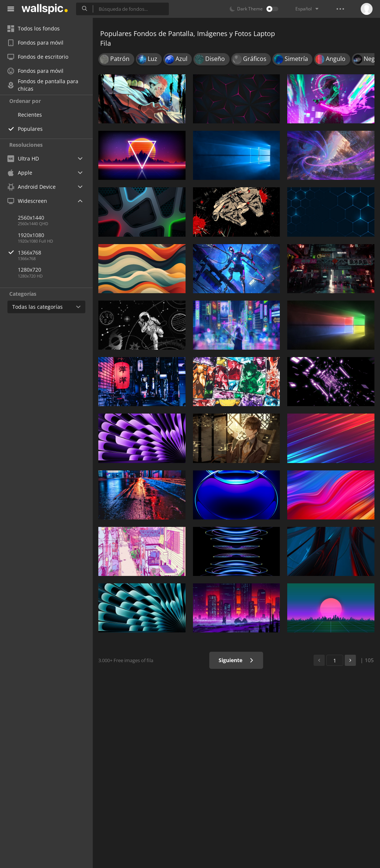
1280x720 (30, 270)
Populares (30, 129)
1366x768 (55, 252)
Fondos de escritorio (38, 57)
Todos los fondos (34, 28)
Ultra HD (23, 158)
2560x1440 (31, 218)
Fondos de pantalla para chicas (43, 85)
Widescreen (27, 201)
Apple (20, 173)
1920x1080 (31, 235)
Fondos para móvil (35, 43)
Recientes (30, 115)
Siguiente (236, 660)
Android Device (32, 187)
